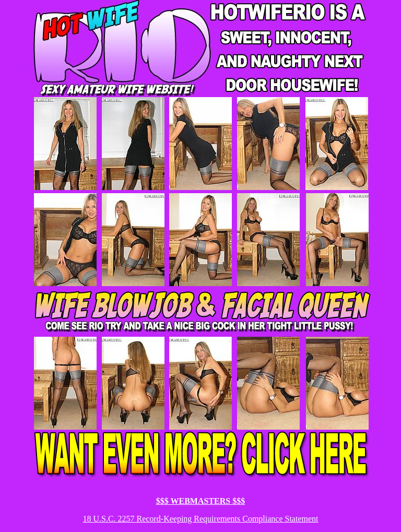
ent (313, 519)
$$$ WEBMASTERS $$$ (200, 501)
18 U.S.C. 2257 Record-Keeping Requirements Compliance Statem (195, 519)
